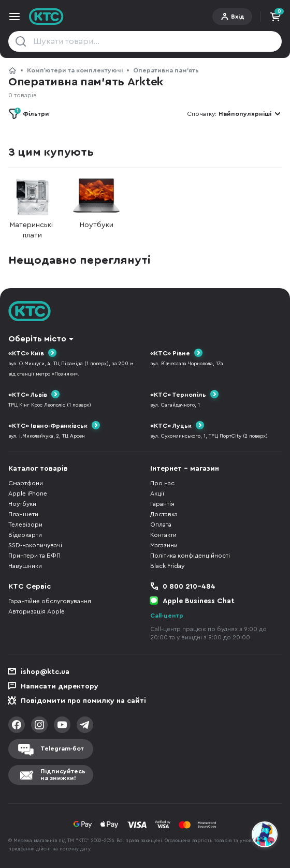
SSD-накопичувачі (35, 545)
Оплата (161, 525)
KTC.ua (46, 17)
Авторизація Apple (37, 611)
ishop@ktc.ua (45, 672)
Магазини (164, 545)
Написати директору (60, 686)
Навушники (25, 566)
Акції (157, 493)
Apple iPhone (28, 493)
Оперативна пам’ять (166, 70)
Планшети (23, 514)
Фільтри (32, 112)
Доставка (164, 514)
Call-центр (167, 616)
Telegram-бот (62, 749)
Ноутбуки (96, 204)
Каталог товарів (38, 469)
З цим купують (51, 152)
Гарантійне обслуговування (50, 601)
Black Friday (167, 566)
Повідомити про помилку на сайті (83, 701)
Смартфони (26, 483)
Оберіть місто (37, 339)
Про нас (162, 483)
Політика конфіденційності (190, 556)
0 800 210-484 (189, 587)
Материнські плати (32, 209)
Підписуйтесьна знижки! (63, 775)
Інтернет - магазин (185, 469)
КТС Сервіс (30, 587)
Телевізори (25, 525)
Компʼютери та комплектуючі (75, 70)
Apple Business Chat (199, 601)
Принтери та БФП (34, 556)
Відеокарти (25, 535)
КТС (12, 70)
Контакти (163, 535)
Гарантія (162, 504)
